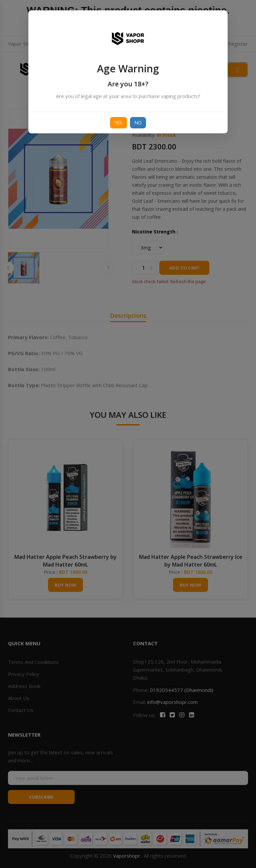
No (138, 123)
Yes (118, 123)
